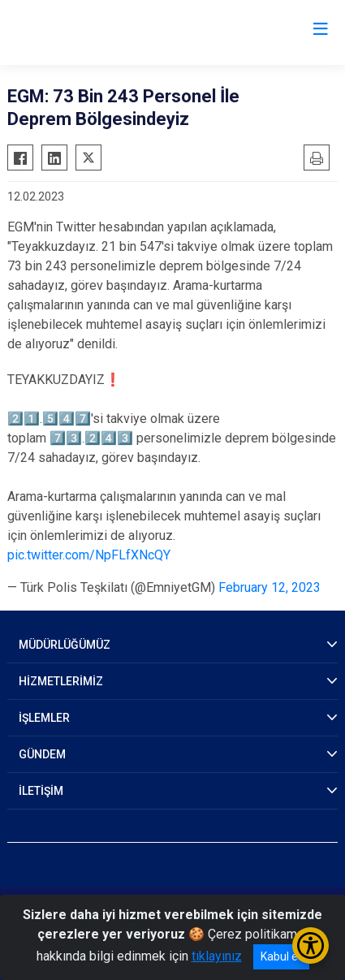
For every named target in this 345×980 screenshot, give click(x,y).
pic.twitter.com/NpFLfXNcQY (89, 555)
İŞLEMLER (44, 718)
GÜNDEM (42, 754)
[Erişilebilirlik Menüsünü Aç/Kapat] (310, 945)
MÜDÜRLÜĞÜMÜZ (65, 645)
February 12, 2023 (270, 587)
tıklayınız (217, 956)
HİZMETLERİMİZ (61, 681)
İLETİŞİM (41, 791)
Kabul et (281, 956)
